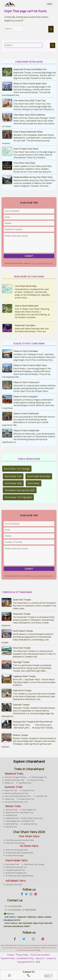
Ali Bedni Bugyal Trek (39, 777)
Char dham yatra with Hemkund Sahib (20, 840)
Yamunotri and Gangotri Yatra (17, 850)
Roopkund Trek (28, 790)
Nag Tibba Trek (11, 827)
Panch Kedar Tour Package (17, 469)
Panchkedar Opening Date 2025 (20, 490)
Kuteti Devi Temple (22, 600)
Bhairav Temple (20, 735)
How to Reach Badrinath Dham (28, 132)
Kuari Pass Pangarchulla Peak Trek (18, 796)
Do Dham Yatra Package (15, 855)
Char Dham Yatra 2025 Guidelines (29, 115)
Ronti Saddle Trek (29, 810)
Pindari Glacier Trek (27, 799)
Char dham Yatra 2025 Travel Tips (30, 101)
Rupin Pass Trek (11, 790)
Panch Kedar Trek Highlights (18, 497)
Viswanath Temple (22, 614)
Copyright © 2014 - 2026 (29, 962)
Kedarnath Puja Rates (25, 325)
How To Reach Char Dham (26, 149)
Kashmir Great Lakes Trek (14, 780)
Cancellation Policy (25, 958)
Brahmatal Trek (11, 815)
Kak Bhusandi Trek (30, 824)
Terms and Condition (40, 955)
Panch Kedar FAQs (13, 483)
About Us (40, 958)
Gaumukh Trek (42, 796)
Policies (11, 955)
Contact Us (51, 958)
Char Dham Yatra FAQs (24, 163)
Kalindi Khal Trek (12, 824)
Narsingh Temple (21, 662)
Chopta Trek (9, 799)
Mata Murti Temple (22, 690)
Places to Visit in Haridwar (26, 351)
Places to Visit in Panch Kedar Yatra (30, 84)
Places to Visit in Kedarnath (26, 431)
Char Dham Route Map (26, 286)
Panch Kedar (34, 483)
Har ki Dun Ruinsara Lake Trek (16, 802)
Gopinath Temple (21, 705)
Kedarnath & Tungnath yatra (16, 873)
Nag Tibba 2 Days (25, 783)
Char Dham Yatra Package (15, 843)
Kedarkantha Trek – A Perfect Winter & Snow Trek (24, 818)
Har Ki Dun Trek (11, 810)
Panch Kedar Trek (13, 476)
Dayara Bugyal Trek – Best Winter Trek (20, 821)
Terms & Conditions (36, 263)
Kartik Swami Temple (23, 631)
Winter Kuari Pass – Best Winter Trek (19, 812)
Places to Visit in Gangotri (26, 397)
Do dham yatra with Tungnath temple (19, 853)
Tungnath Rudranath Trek (15, 870)
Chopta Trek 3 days (37, 780)
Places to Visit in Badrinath (26, 414)
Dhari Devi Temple (22, 648)
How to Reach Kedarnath (26, 306)
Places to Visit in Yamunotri (26, 382)
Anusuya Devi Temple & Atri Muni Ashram (33, 722)
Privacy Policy (49, 263)
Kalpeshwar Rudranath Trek (16, 867)
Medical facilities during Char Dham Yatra (33, 177)
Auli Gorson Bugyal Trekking (15, 777)
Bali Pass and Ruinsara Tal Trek (16, 793)
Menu (50, 4)
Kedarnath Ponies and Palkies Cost (30, 69)
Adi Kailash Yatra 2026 (14, 885)
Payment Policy (8, 958)
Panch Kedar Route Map (39, 476)
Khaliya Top (9, 783)
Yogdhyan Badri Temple (24, 676)
